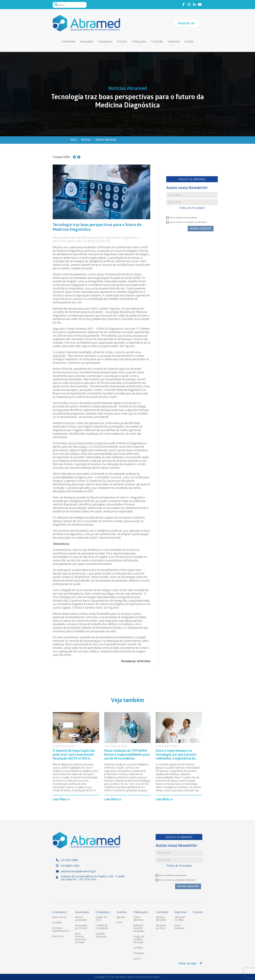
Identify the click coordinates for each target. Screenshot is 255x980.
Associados (87, 42)
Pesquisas (139, 953)
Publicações (139, 42)
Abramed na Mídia (180, 919)
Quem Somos (59, 917)
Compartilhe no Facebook (79, 157)
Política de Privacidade (192, 208)
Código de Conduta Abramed (139, 940)
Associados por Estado (81, 927)
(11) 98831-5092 (70, 866)
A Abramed (68, 42)
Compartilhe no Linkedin (74, 157)
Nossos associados (81, 919)
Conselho (57, 923)
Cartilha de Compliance (102, 927)
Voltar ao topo (190, 964)
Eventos (122, 42)
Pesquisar (56, 5)
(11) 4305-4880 (70, 861)
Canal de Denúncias (101, 935)
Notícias (86, 140)
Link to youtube (200, 5)
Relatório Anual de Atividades (139, 929)
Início (74, 140)
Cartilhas (138, 948)
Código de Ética (101, 919)
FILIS (119, 923)
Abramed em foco (161, 927)
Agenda (121, 917)
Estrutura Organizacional (60, 930)
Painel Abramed (138, 919)
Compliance (105, 42)
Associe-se (186, 24)
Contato (189, 42)
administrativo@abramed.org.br (78, 872)
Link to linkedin (194, 5)
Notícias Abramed (106, 140)
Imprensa (174, 42)
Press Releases (179, 927)
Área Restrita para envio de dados (81, 938)
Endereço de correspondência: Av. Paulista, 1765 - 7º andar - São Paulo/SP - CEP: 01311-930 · (94, 878)
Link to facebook (184, 5)
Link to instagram (189, 5)
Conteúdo (157, 42)
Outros (137, 959)
